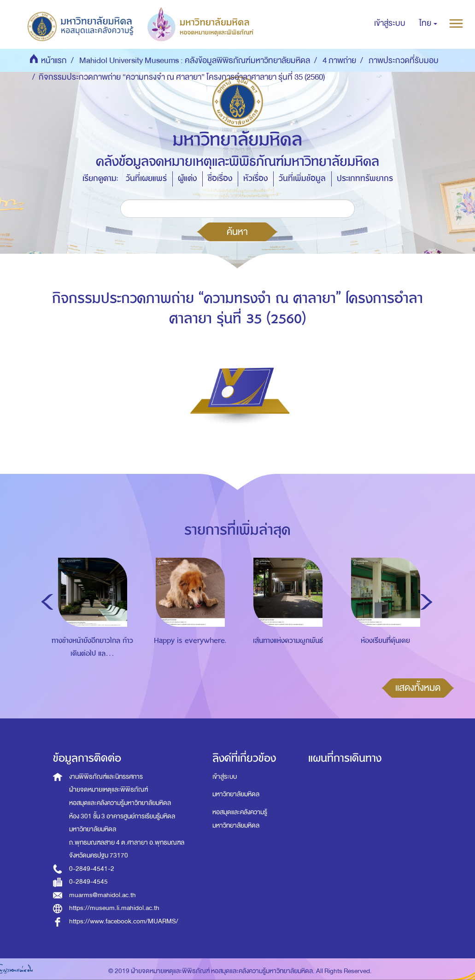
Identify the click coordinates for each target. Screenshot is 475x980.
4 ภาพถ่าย (339, 61)
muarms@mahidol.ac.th (103, 895)
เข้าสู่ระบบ (225, 777)
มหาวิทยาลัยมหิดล (236, 794)
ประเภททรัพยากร (365, 178)
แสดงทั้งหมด (418, 688)
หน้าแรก (54, 61)
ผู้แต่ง (187, 178)
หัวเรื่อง (255, 178)
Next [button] (426, 602)
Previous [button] (47, 602)
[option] (90, 621)
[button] (428, 23)
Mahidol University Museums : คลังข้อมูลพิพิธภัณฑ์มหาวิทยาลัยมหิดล (195, 61)
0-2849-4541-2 (92, 869)
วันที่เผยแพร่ (146, 178)
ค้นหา (237, 232)
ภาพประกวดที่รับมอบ (404, 61)
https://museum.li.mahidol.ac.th (114, 908)
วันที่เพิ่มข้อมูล (302, 178)
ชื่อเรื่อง (220, 178)
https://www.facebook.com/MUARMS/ (124, 921)
